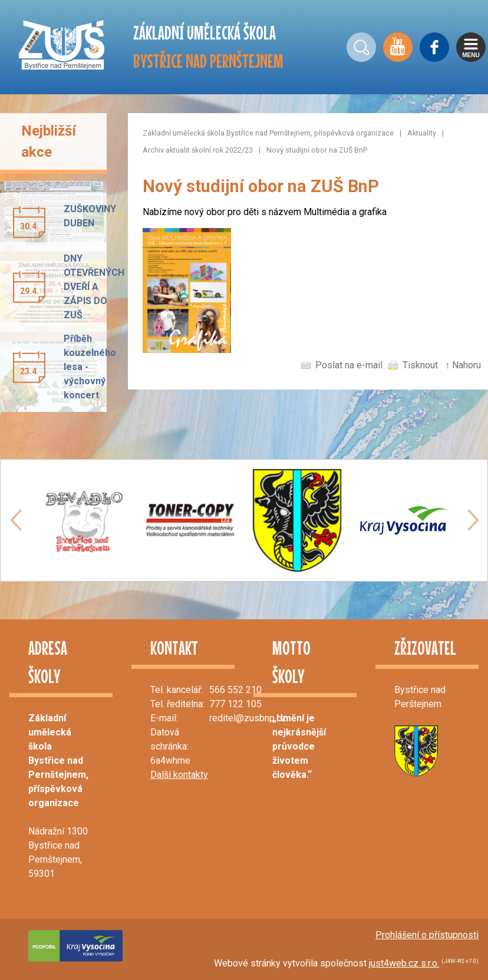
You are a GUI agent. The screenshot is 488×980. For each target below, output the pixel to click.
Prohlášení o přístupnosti (427, 935)
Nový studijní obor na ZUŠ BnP (317, 150)
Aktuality (422, 133)
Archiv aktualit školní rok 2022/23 (198, 150)
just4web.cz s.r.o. (404, 963)
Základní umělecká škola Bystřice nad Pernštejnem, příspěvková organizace (268, 133)
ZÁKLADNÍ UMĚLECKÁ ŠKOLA (208, 47)
